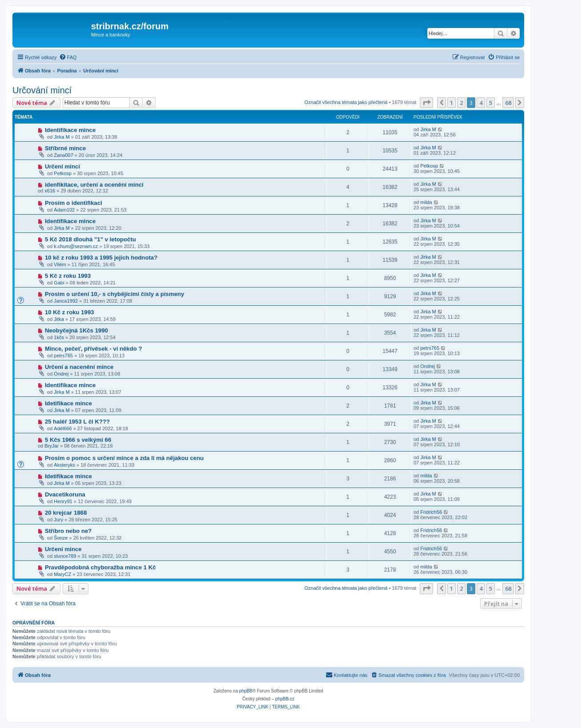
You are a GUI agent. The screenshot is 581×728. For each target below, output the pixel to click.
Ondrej (61, 374)
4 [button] (481, 103)
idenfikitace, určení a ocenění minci (94, 185)
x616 (50, 191)
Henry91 (63, 501)
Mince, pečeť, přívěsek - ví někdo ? (94, 349)
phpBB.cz (285, 699)
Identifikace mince (70, 130)
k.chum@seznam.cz (76, 246)
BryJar (52, 446)
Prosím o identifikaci (74, 203)
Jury (58, 520)
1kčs (59, 337)
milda (426, 202)
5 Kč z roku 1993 (68, 276)
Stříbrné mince (65, 148)
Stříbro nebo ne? (68, 531)
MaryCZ (62, 574)
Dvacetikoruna (65, 494)
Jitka (59, 319)
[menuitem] (68, 57)
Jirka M (62, 137)
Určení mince (63, 549)
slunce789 (65, 556)
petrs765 (63, 356)
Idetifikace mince (68, 403)
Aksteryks (64, 465)
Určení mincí (62, 166)
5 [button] (491, 103)
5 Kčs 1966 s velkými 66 (78, 440)
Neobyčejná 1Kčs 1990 (76, 330)
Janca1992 (66, 301)
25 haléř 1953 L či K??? (77, 422)
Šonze (61, 538)
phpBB (246, 691)
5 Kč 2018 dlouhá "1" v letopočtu (90, 239)
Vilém (60, 264)
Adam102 (64, 210)
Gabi (59, 283)
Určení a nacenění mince (79, 367)
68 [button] (508, 103)
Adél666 (63, 428)
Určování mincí (42, 90)
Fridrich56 (431, 512)
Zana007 (63, 155)
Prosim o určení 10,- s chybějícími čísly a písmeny (115, 294)
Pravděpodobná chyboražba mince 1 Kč (100, 567)
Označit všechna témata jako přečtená (346, 102)
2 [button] (461, 103)
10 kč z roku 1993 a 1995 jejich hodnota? (101, 258)
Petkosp (63, 173)
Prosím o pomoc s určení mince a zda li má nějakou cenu (124, 458)
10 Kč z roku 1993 (70, 312)
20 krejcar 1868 (66, 513)
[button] (426, 103)
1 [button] (452, 103)
